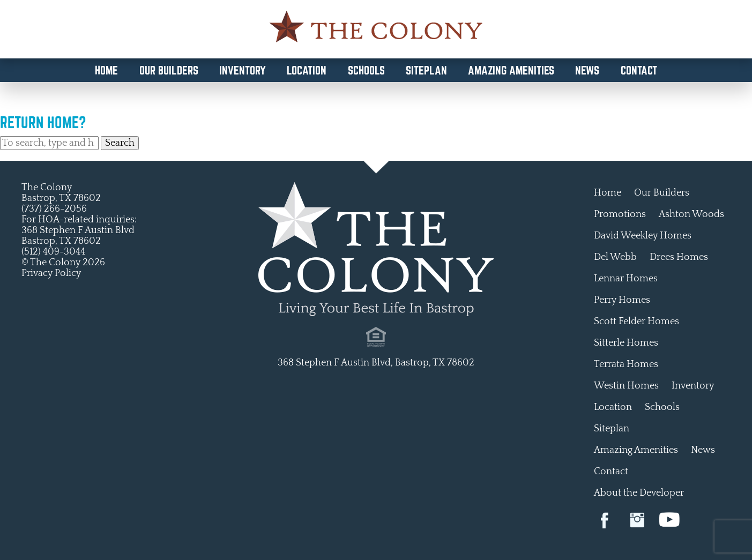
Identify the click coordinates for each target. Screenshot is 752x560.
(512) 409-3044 (53, 252)
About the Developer (639, 493)
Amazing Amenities (511, 70)
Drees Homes (679, 257)
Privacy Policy (51, 273)
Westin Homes (626, 386)
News (587, 70)
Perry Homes (622, 300)
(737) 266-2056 (54, 209)
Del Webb (615, 257)
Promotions (620, 214)
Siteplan (426, 70)
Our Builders (169, 70)
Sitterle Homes (626, 343)
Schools (366, 70)
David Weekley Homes (643, 236)
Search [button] (120, 143)
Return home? (43, 122)
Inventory (243, 70)
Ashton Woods (691, 214)
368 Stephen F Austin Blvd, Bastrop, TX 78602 (376, 363)
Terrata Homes (626, 364)
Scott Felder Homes (636, 322)
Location (307, 70)
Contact (639, 70)
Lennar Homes (626, 279)
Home (106, 70)
